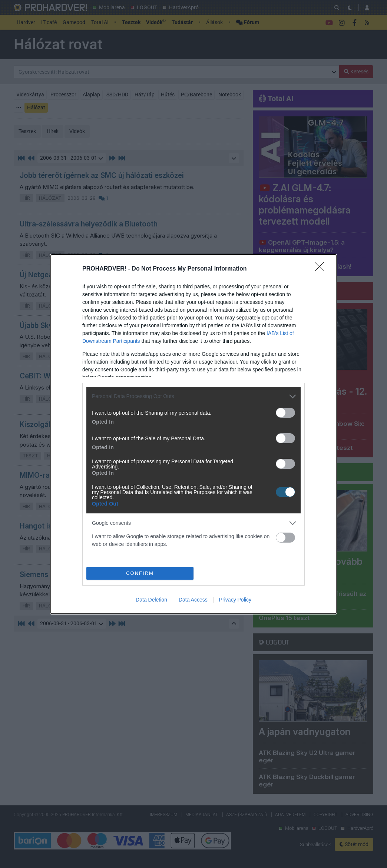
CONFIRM (140, 573)
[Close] (322, 269)
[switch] (285, 413)
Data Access (193, 600)
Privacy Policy (235, 600)
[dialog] (193, 434)
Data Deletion (151, 600)
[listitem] (193, 396)
